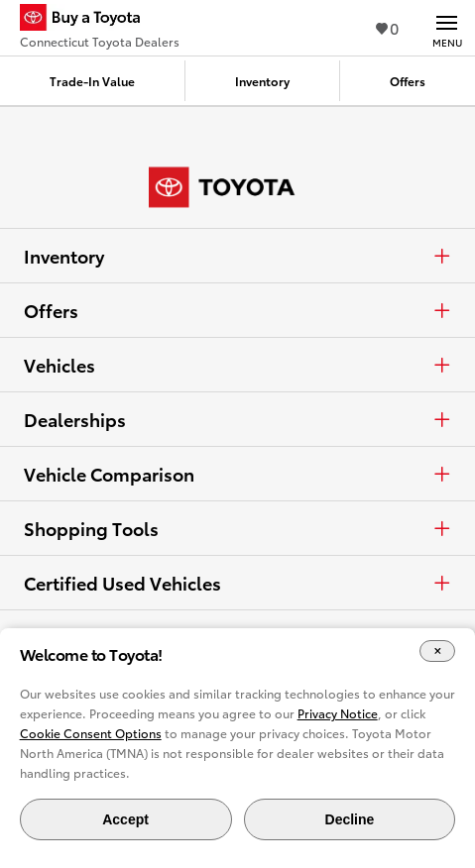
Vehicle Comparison (237, 474)
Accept (125, 819)
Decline (350, 819)
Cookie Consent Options (91, 733)
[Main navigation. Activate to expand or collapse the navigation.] (447, 28)
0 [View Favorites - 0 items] (387, 27)
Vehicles (237, 365)
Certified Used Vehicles (237, 583)
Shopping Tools (237, 528)
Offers (237, 310)
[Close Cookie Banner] (437, 651)
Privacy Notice (338, 713)
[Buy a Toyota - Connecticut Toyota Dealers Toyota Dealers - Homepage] (100, 20)
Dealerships (237, 419)
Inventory (237, 256)
